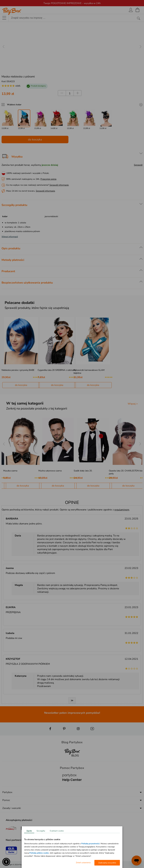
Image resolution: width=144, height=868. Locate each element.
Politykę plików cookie (39, 853)
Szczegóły (41, 831)
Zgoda (29, 831)
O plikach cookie (57, 831)
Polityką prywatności (91, 844)
